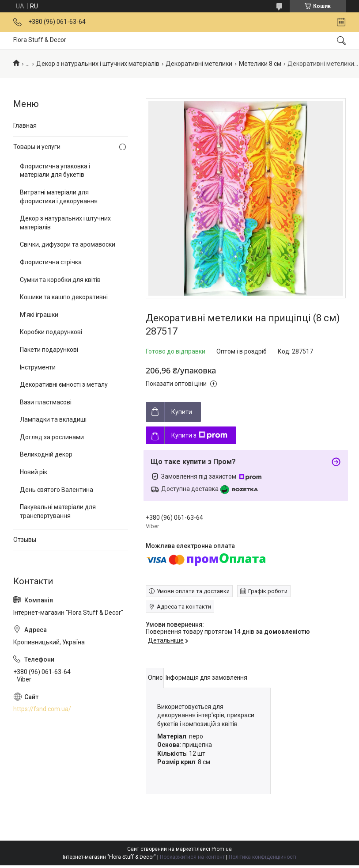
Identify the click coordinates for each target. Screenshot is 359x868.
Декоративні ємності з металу (64, 385)
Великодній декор (46, 454)
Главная (25, 126)
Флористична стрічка (51, 262)
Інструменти (38, 367)
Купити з (199, 435)
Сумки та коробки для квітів (60, 280)
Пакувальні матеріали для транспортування (58, 511)
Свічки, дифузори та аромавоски (68, 244)
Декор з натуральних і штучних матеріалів (98, 64)
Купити (182, 412)
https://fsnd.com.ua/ (42, 709)
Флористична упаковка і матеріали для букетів (55, 171)
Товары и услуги (37, 147)
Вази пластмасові (46, 402)
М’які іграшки (39, 315)
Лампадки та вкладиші (53, 419)
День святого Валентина (57, 490)
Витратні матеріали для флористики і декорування (59, 197)
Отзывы (25, 540)
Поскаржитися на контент (192, 857)
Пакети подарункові (49, 350)
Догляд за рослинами (52, 437)
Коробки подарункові (51, 332)
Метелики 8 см (260, 64)
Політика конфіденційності (263, 857)
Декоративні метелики (199, 64)
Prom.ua (222, 849)
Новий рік (34, 472)
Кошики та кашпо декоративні (64, 297)
